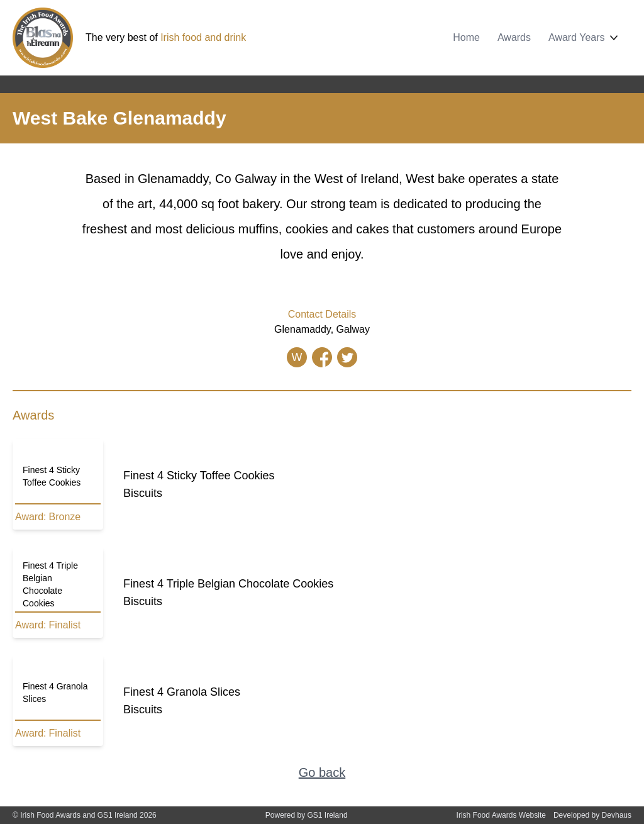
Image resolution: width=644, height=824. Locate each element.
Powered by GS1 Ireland (307, 815)
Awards (514, 37)
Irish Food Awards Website (501, 815)
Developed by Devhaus (592, 815)
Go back (322, 772)
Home (466, 37)
